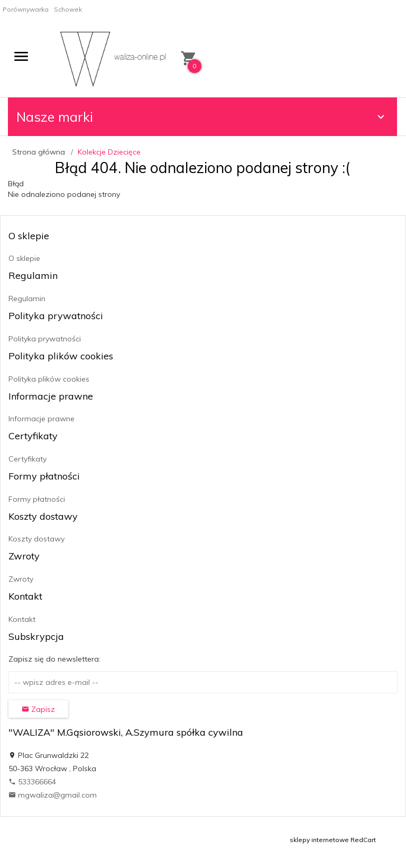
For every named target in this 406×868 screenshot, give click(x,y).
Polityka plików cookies (49, 379)
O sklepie (24, 258)
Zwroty (21, 579)
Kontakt (22, 619)
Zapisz (38, 709)
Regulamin (27, 299)
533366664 (32, 782)
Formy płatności (37, 499)
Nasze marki (202, 117)
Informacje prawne (41, 419)
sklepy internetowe (319, 840)
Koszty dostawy (36, 539)
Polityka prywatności (45, 339)
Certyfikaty (27, 459)
